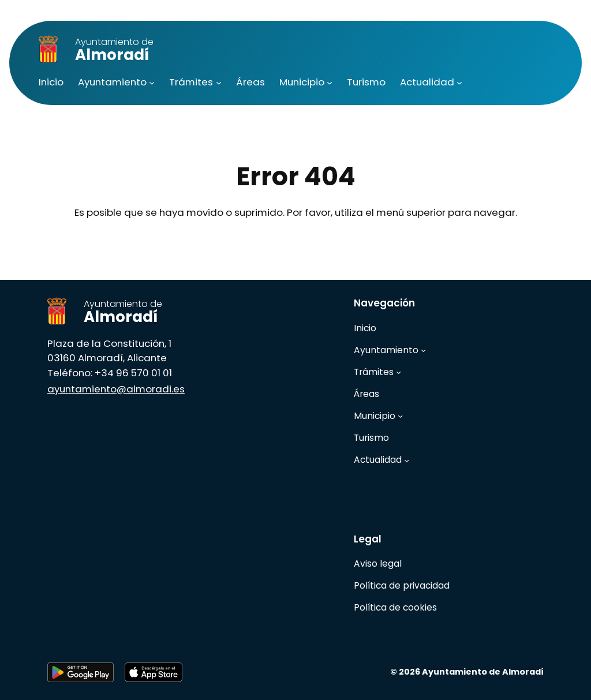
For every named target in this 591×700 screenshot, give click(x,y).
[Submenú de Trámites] (219, 83)
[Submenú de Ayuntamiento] (152, 83)
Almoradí (114, 50)
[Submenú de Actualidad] (459, 83)
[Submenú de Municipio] (330, 83)
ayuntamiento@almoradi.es (116, 389)
